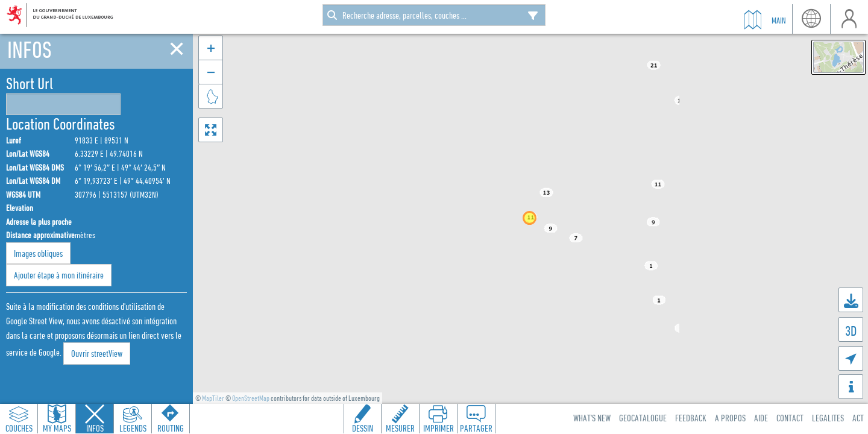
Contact (790, 418)
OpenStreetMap (251, 398)
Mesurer (400, 428)
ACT (858, 418)
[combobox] (434, 15)
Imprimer (439, 428)
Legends (133, 428)
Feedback (691, 418)
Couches (19, 428)
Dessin (363, 428)
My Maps (57, 428)
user (849, 19)
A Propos (730, 418)
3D (851, 331)
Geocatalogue (643, 418)
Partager (476, 428)
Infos (95, 428)
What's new (592, 418)
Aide (761, 418)
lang (811, 19)
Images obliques (38, 253)
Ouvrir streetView (97, 353)
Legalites (828, 418)
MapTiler (213, 398)
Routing (171, 428)
